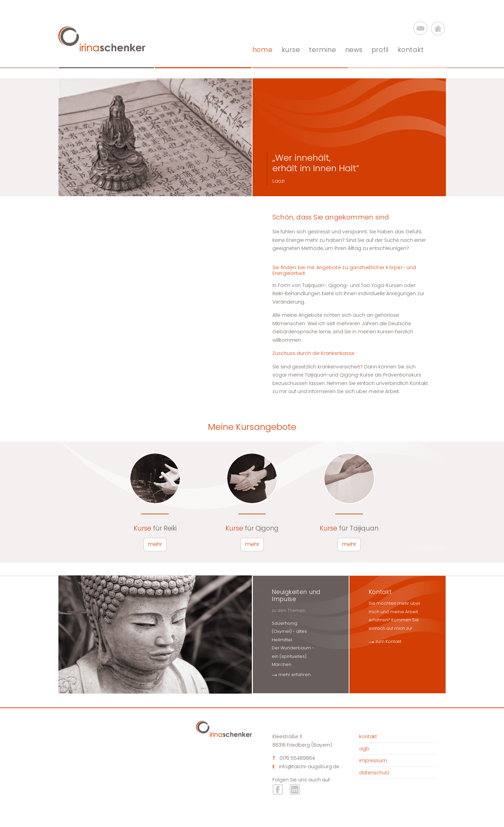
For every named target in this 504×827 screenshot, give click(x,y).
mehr (155, 544)
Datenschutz (374, 773)
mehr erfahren (295, 675)
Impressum (373, 760)
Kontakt (368, 736)
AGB (364, 749)
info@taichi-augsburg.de (309, 767)
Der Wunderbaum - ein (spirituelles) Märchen (293, 656)
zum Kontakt (388, 641)
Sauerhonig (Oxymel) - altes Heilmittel (289, 631)
